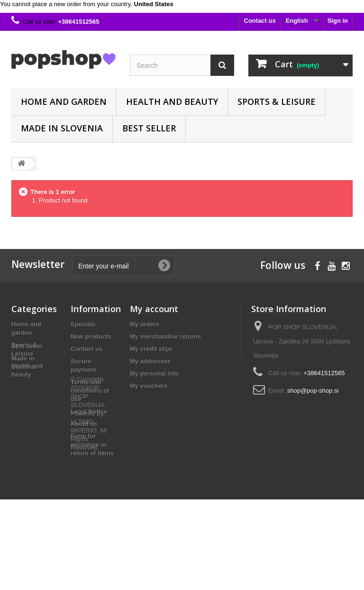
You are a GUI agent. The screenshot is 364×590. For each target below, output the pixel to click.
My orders (145, 324)
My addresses (150, 361)
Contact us (260, 21)
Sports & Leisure (277, 101)
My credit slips (151, 349)
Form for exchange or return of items (92, 445)
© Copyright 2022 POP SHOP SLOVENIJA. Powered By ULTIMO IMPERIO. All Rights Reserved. (89, 504)
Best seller (149, 128)
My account (154, 309)
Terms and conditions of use (90, 391)
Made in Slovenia (62, 128)
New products (91, 336)
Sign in (338, 21)
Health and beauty (172, 101)
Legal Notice (89, 411)
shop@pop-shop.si (313, 391)
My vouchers (149, 386)
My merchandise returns (165, 336)
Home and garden (64, 101)
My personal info (154, 373)
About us (84, 424)
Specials (83, 324)
